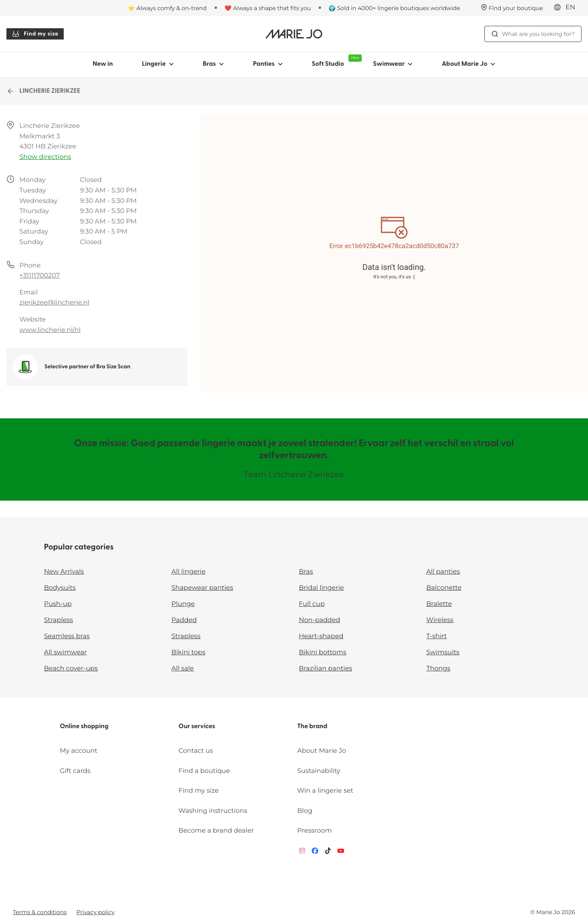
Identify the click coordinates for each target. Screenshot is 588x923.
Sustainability (319, 771)
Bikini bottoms (323, 653)
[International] (567, 8)
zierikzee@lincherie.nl (54, 303)
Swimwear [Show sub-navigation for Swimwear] (393, 64)
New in (103, 64)
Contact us (196, 751)
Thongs (438, 669)
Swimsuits (443, 653)
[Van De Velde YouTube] (341, 853)
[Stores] (512, 8)
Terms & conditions (40, 912)
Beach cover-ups (71, 669)
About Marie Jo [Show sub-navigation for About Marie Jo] (468, 64)
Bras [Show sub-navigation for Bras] (214, 64)
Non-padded (319, 620)
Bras (306, 572)
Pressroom (315, 831)
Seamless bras (67, 636)
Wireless (440, 620)
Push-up (58, 604)
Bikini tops (188, 653)
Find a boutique (204, 771)
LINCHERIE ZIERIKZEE (43, 91)
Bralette (439, 604)
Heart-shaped (321, 636)
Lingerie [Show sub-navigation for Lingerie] (158, 64)
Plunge (183, 604)
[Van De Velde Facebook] (315, 853)
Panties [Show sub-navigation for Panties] (268, 64)
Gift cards (75, 771)
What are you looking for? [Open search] (533, 34)
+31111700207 (40, 276)
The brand (312, 727)
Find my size (35, 34)
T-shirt (437, 636)
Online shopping (84, 727)
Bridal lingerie (321, 588)
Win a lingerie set (325, 791)
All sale (183, 669)
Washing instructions (213, 811)
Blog (305, 811)
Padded (184, 620)
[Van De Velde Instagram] (302, 853)
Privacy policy (95, 912)
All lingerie (189, 572)
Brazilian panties (325, 669)
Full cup (312, 604)
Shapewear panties (202, 588)
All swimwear (65, 653)
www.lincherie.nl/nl (50, 330)
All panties (443, 572)
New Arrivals (64, 572)
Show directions (45, 157)
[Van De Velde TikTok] (328, 853)
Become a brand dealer (216, 831)
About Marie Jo (322, 751)
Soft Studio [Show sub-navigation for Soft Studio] (335, 61)
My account (78, 751)
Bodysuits (60, 588)
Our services (197, 727)
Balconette (444, 588)
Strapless (58, 620)
